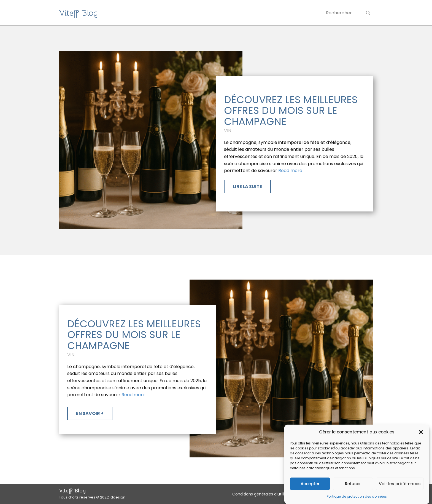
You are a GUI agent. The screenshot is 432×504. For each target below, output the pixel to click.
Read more (290, 171)
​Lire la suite (247, 187)
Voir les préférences (400, 484)
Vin (228, 131)
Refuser (353, 484)
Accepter (310, 484)
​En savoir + (90, 413)
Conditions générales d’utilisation (264, 494)
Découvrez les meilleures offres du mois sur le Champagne (291, 111)
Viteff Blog (78, 13)
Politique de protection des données (357, 497)
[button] (421, 433)
